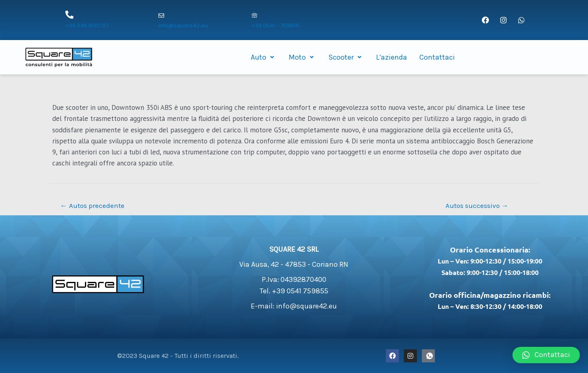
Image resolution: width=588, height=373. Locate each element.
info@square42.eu (183, 26)
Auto (264, 57)
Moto (302, 57)
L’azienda (392, 57)
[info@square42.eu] (161, 16)
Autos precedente (92, 205)
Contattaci (437, 57)
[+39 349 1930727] (69, 15)
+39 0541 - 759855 (275, 26)
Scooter (346, 57)
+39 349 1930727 (87, 26)
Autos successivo (477, 205)
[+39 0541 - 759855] (254, 16)
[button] (546, 355)
